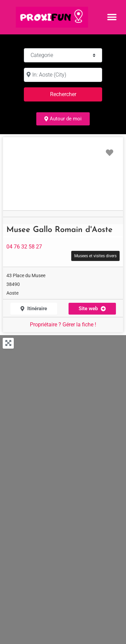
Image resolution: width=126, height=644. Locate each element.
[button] (112, 17)
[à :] (63, 75)
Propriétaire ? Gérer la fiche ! (63, 325)
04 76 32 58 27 (24, 247)
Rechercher (71, 94)
